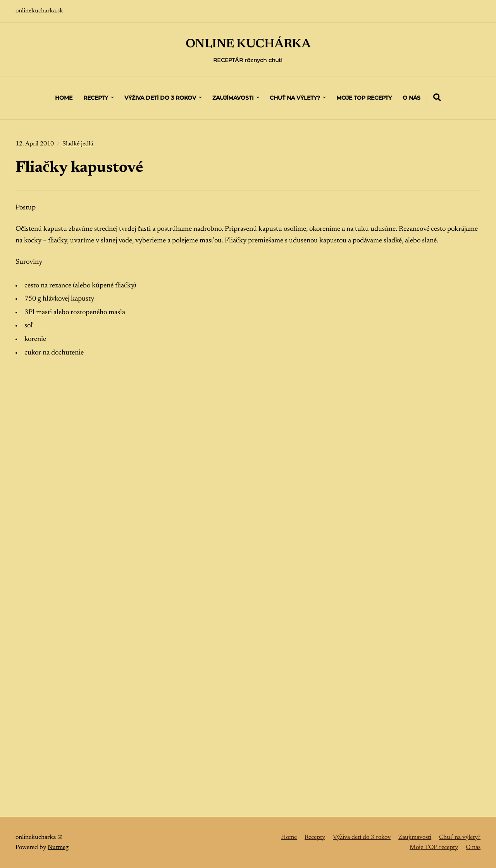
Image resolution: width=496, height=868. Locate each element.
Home (64, 98)
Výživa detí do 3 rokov (160, 98)
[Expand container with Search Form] (437, 97)
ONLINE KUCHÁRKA (248, 44)
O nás (412, 98)
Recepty (96, 98)
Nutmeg (58, 847)
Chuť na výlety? (295, 98)
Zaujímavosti (233, 98)
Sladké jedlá (78, 144)
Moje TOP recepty (364, 98)
